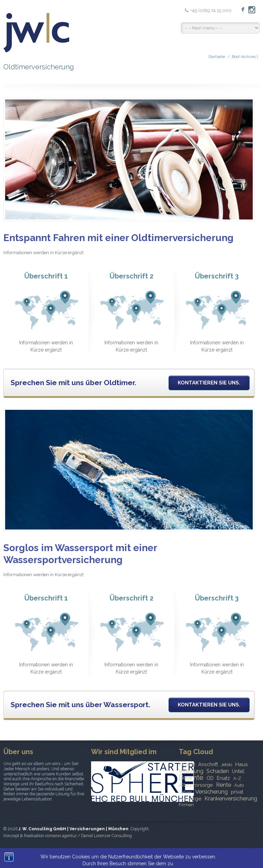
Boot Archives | (245, 57)
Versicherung (211, 792)
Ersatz (223, 778)
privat (237, 792)
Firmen (186, 805)
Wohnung (191, 771)
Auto (239, 785)
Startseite (217, 57)
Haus (242, 764)
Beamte (191, 777)
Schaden (218, 771)
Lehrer (185, 792)
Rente (224, 785)
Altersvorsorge (196, 785)
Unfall (238, 771)
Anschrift (208, 764)
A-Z (237, 778)
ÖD (210, 778)
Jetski (227, 765)
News (145, 853)
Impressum (193, 853)
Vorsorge (190, 799)
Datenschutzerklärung (234, 853)
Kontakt (187, 764)
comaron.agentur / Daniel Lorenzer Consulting (89, 836)
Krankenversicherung (231, 798)
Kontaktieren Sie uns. (209, 383)
